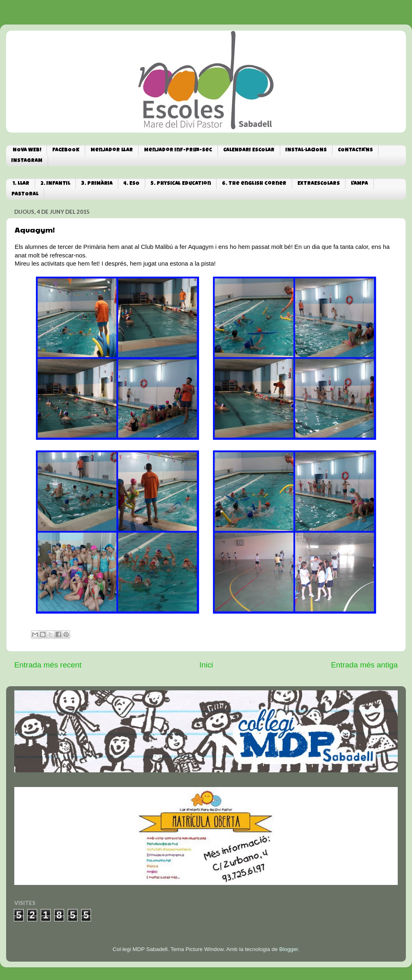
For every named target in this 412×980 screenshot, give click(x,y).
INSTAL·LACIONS (306, 150)
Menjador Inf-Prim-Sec (178, 150)
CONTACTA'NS (355, 150)
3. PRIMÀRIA (97, 184)
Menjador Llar (112, 150)
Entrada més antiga (364, 665)
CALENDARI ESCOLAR (249, 150)
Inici (206, 665)
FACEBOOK (66, 150)
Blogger (288, 949)
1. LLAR (21, 184)
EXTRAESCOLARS (319, 184)
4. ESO (132, 184)
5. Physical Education (181, 184)
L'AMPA (359, 184)
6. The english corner (254, 184)
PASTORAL (25, 194)
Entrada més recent (48, 665)
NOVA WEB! (27, 150)
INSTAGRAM (27, 161)
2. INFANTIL (55, 184)
